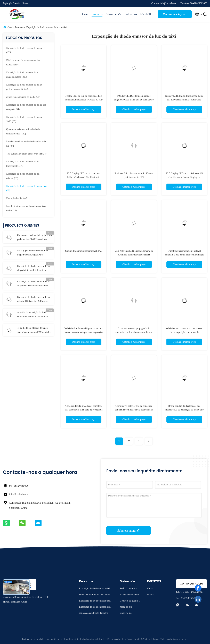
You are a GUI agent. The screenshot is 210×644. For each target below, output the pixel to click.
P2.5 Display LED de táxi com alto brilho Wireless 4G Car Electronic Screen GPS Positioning (84, 177)
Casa (85, 14)
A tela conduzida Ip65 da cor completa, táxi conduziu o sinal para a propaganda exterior (84, 410)
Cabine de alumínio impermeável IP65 (84, 251)
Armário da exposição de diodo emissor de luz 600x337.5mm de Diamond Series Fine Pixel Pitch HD (33, 315)
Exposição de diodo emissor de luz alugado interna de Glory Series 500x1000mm (34, 269)
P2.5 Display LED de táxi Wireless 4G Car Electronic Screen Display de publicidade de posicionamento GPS (184, 177)
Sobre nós (131, 14)
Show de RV (114, 14)
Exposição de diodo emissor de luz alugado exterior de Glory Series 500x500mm (34, 284)
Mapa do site (126, 607)
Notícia (151, 595)
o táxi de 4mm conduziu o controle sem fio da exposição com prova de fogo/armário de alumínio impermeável (184, 332)
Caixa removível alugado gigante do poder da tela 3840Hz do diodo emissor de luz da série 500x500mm (34, 238)
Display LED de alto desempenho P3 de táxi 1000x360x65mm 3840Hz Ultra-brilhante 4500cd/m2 (184, 100)
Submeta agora (128, 530)
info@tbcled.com (18, 494)
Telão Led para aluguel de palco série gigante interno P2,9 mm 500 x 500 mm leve (34, 330)
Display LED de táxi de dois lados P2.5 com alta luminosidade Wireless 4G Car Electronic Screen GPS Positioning (84, 100)
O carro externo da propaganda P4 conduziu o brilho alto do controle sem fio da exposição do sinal (134, 332)
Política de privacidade (33, 639)
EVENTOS (147, 14)
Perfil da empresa (128, 589)
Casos (150, 589)
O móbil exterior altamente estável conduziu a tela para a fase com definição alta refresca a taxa (184, 255)
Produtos (97, 14)
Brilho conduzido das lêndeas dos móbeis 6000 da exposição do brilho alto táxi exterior (184, 410)
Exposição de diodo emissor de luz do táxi (47, 27)
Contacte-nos (126, 613)
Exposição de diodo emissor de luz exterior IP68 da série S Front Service (34, 299)
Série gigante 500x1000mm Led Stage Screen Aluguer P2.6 (33, 253)
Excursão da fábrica (129, 595)
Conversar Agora (175, 14)
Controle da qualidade (130, 601)
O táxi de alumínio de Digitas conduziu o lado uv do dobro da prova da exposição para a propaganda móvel (84, 332)
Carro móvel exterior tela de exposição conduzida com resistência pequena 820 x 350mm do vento (134, 410)
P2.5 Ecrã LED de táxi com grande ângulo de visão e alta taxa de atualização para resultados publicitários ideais (134, 100)
